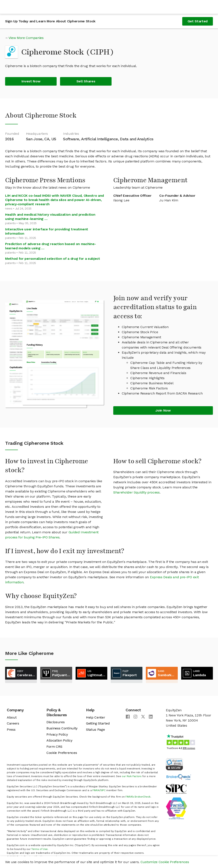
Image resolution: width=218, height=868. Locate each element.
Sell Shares (86, 81)
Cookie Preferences (62, 753)
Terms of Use (39, 849)
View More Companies (26, 38)
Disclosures (55, 722)
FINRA (96, 790)
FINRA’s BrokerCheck (138, 797)
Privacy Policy (57, 734)
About (12, 717)
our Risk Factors (132, 776)
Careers (13, 723)
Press (11, 730)
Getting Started (98, 723)
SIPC (103, 790)
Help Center (95, 717)
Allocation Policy (59, 740)
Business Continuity (62, 728)
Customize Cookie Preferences (165, 862)
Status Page (95, 730)
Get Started (198, 21)
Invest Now (31, 81)
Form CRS (54, 747)
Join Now (163, 410)
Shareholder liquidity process (136, 492)
